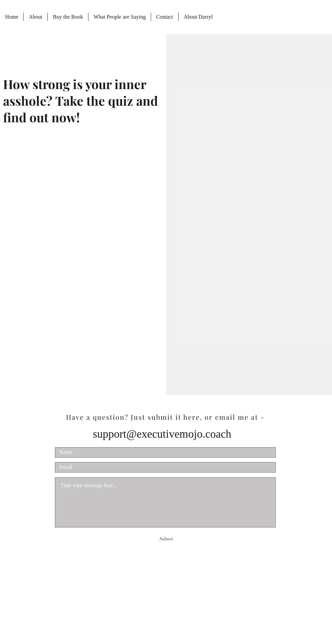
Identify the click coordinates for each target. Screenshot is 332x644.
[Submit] (166, 539)
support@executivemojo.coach (162, 434)
